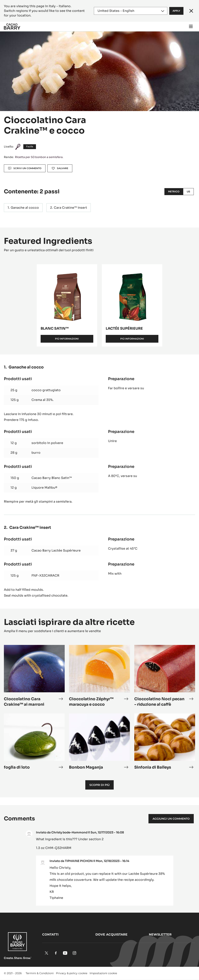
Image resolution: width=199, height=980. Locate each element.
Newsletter (160, 934)
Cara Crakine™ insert (70, 208)
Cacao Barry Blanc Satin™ (52, 478)
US (188, 192)
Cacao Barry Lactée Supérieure (56, 550)
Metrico (174, 192)
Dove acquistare (111, 934)
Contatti (50, 934)
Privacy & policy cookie (72, 973)
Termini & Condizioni (40, 973)
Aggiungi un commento (171, 819)
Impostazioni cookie (103, 973)
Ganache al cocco (25, 208)
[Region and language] (131, 11)
